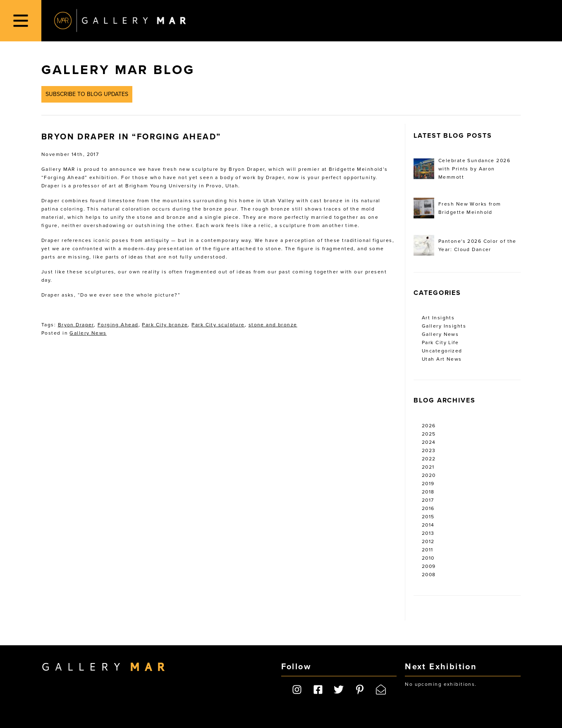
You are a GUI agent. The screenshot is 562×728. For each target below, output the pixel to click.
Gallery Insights (444, 326)
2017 (428, 500)
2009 (429, 566)
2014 (428, 525)
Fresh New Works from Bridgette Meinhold (457, 208)
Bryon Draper (76, 325)
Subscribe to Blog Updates (87, 94)
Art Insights (438, 318)
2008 (429, 575)
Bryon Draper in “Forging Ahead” (131, 137)
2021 (428, 467)
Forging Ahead (118, 325)
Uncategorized (442, 351)
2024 (429, 442)
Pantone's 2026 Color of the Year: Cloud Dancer (465, 245)
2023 (429, 450)
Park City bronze (165, 325)
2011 (428, 550)
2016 (428, 508)
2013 (428, 533)
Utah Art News (442, 359)
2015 (428, 517)
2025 (429, 434)
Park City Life (440, 342)
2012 (428, 541)
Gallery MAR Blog (118, 70)
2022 (429, 459)
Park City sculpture (218, 325)
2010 (428, 558)
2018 (428, 492)
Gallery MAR (120, 21)
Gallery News (88, 333)
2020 (429, 475)
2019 (428, 484)
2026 (429, 426)
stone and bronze (273, 325)
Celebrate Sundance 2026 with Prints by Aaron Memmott (462, 169)
